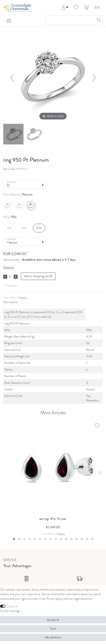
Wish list (11, 286)
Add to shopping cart (38, 276)
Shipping (8, 267)
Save (53, 628)
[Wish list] (76, 8)
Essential (12, 606)
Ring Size (11, 182)
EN (97, 8)
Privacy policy (55, 599)
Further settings (10, 611)
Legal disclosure (83, 599)
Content (11, 239)
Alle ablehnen (53, 637)
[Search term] (70, 20)
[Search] (98, 20)
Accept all (53, 620)
